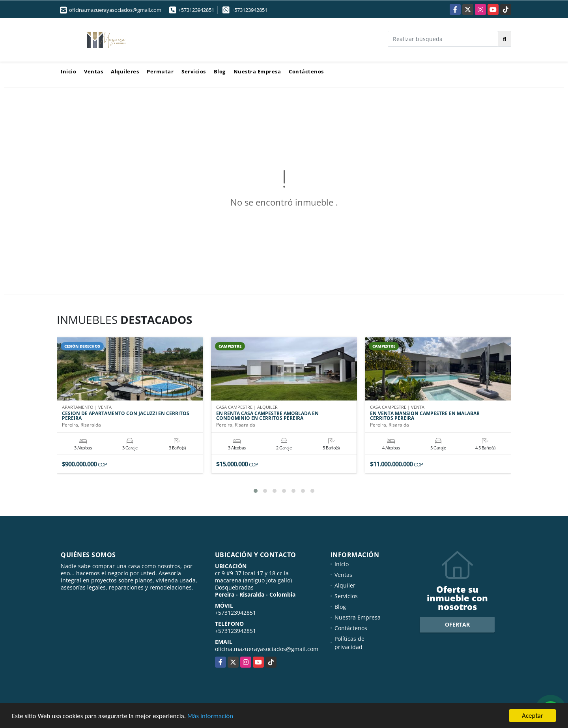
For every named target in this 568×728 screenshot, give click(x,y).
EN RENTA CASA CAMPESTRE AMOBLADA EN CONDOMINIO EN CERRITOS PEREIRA (267, 416)
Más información (210, 716)
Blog (220, 71)
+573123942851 (196, 10)
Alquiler (345, 585)
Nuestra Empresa (257, 71)
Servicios (194, 71)
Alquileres (125, 71)
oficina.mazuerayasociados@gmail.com (267, 649)
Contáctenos (306, 71)
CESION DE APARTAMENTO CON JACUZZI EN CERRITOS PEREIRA (126, 416)
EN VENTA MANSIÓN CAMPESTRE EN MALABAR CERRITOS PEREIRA (425, 416)
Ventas (93, 71)
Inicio (68, 71)
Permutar (160, 71)
